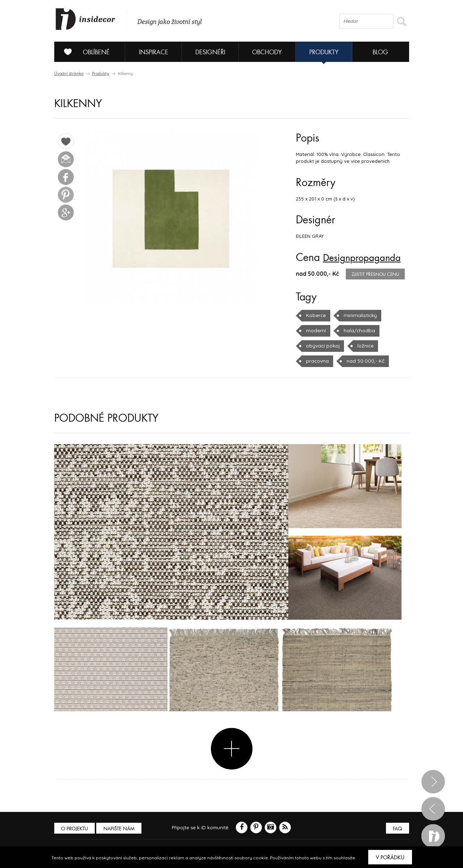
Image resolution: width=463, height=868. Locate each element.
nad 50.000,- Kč (363, 361)
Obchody (267, 52)
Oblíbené (84, 52)
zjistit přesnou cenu (375, 274)
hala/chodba (357, 330)
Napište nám (121, 828)
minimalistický (358, 315)
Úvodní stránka (69, 73)
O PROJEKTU (75, 828)
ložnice (364, 346)
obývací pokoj (322, 346)
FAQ (397, 828)
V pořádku (390, 858)
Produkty (324, 52)
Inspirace (154, 52)
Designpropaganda (366, 258)
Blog (380, 52)
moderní (315, 330)
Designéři (210, 52)
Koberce (316, 315)
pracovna (317, 361)
